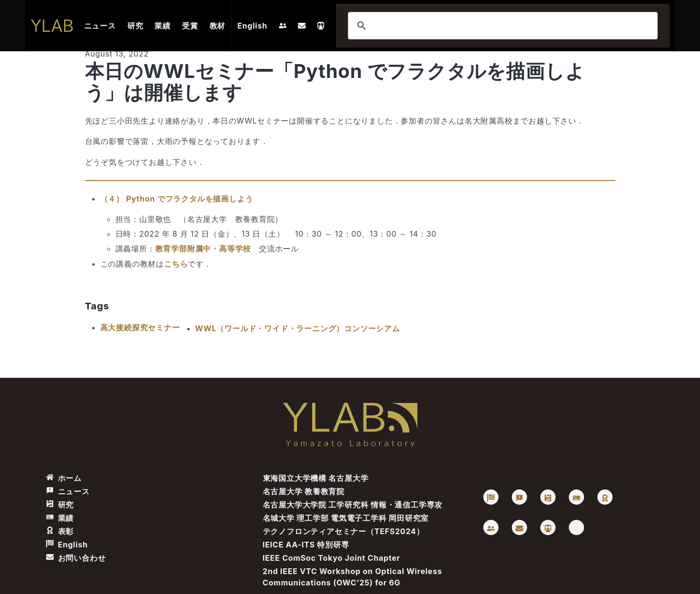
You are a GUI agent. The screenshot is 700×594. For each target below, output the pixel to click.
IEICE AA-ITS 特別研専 (306, 545)
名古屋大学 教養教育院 (304, 491)
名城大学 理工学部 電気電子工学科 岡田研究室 (346, 518)
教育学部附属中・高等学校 (203, 249)
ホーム (64, 478)
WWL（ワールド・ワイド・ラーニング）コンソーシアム (298, 328)
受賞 (190, 26)
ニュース (100, 26)
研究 (135, 26)
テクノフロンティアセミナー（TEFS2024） (344, 531)
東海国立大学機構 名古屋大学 (316, 478)
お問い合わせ (76, 558)
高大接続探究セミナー (140, 327)
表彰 (60, 531)
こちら (176, 264)
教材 (218, 26)
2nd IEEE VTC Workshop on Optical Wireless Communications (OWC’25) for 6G (353, 577)
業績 (163, 26)
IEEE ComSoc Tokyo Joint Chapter (332, 558)
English (253, 26)
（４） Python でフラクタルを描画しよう (177, 199)
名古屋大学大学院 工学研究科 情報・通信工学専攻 (353, 505)
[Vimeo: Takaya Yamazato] (576, 527)
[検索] (501, 26)
